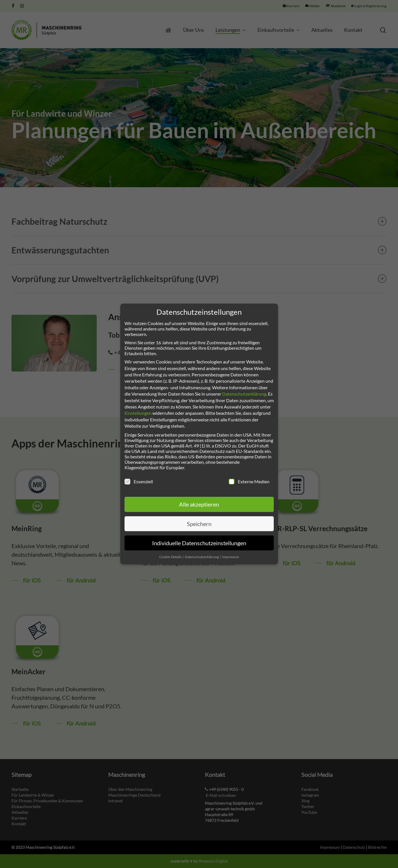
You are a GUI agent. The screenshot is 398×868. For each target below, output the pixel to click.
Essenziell (139, 481)
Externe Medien (249, 481)
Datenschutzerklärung (244, 394)
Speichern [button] (199, 524)
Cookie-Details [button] (171, 557)
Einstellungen (138, 413)
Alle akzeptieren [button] (199, 504)
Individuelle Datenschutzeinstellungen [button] (199, 543)
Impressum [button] (231, 557)
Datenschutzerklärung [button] (202, 557)
